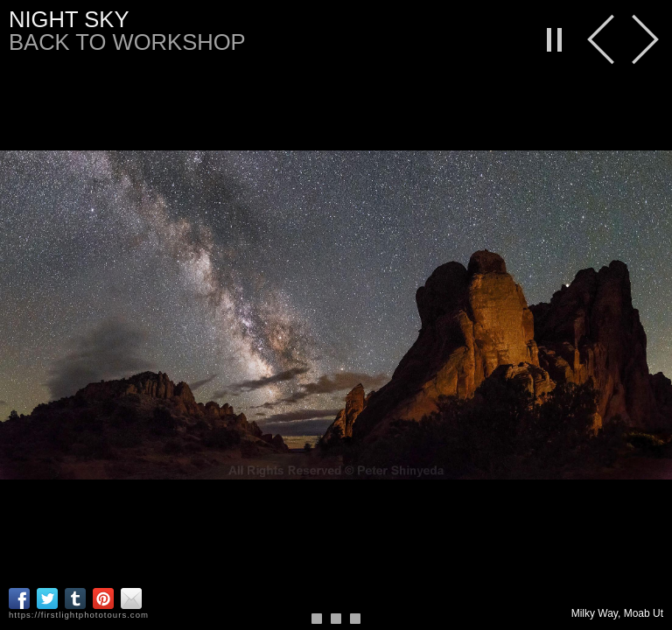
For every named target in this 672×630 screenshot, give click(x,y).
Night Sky (69, 19)
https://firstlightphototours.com (79, 615)
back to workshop (127, 42)
